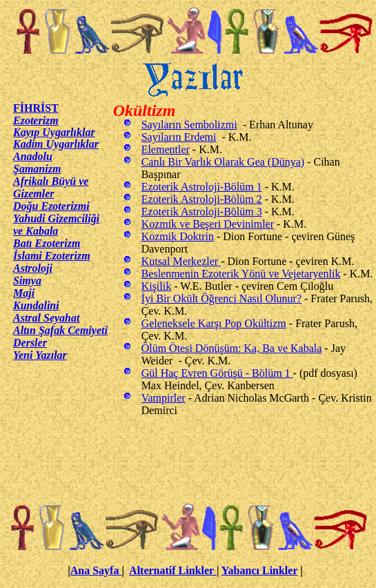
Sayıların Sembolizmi (189, 125)
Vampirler (164, 398)
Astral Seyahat (46, 318)
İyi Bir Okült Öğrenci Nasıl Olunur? (221, 298)
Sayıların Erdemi (179, 137)
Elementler (166, 149)
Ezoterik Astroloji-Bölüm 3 (202, 212)
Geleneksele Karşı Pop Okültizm (214, 323)
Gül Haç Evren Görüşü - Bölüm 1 (217, 373)
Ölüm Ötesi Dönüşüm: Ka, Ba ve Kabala (232, 348)
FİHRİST (36, 108)
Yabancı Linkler (259, 570)
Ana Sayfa (96, 570)
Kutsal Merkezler (181, 261)
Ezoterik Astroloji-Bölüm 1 (202, 187)
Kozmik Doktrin (178, 236)
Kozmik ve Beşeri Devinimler (208, 224)
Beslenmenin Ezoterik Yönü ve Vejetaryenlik (241, 274)
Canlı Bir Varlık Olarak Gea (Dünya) (223, 162)
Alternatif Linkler (173, 570)
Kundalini (36, 305)
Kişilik (157, 286)
